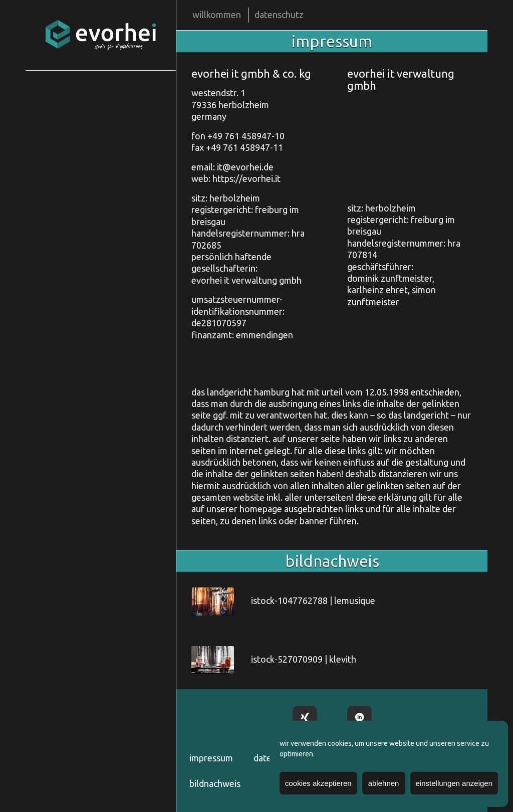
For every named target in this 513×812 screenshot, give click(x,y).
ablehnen (384, 783)
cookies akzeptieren (318, 783)
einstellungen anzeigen (454, 783)
